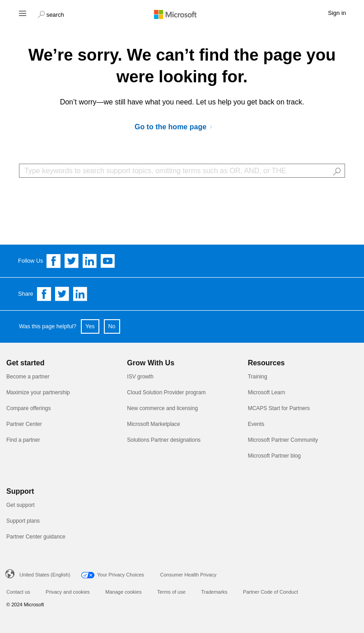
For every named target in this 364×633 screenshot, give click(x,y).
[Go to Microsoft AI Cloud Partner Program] (177, 127)
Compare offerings (29, 408)
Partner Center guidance (36, 537)
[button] (51, 14)
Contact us (18, 592)
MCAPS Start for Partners (279, 408)
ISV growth (140, 377)
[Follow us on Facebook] (54, 261)
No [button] (112, 326)
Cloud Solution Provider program (166, 392)
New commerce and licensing (162, 408)
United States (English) (45, 575)
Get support (21, 505)
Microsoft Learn (267, 392)
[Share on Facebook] (44, 294)
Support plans (23, 521)
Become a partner (28, 377)
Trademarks (214, 592)
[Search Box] (182, 171)
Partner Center (24, 424)
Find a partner (23, 440)
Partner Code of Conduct (271, 592)
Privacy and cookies (68, 592)
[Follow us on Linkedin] (90, 261)
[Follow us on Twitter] (72, 261)
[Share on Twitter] (62, 294)
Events (256, 424)
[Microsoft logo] (182, 14)
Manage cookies (123, 592)
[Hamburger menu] (22, 13)
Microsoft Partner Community (283, 440)
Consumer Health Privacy (189, 575)
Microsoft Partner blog (274, 456)
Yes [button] (90, 326)
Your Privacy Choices (121, 575)
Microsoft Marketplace (153, 424)
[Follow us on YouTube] (108, 261)
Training (258, 377)
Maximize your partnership (38, 392)
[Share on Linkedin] (80, 294)
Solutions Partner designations (164, 440)
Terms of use (171, 592)
